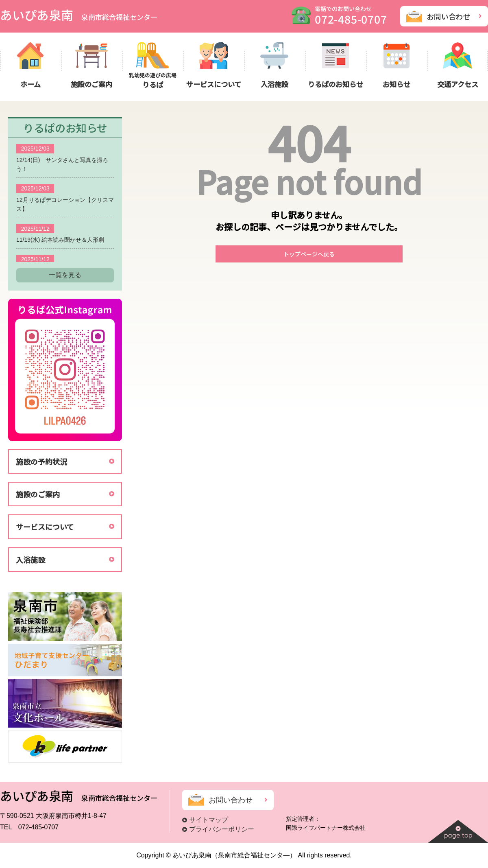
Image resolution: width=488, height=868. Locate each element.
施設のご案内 (38, 494)
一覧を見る (65, 275)
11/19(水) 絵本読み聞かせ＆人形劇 (60, 240)
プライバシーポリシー (222, 829)
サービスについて (45, 527)
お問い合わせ (449, 16)
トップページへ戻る (309, 254)
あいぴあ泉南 (79, 15)
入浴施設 (30, 560)
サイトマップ (209, 820)
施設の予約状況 (41, 461)
